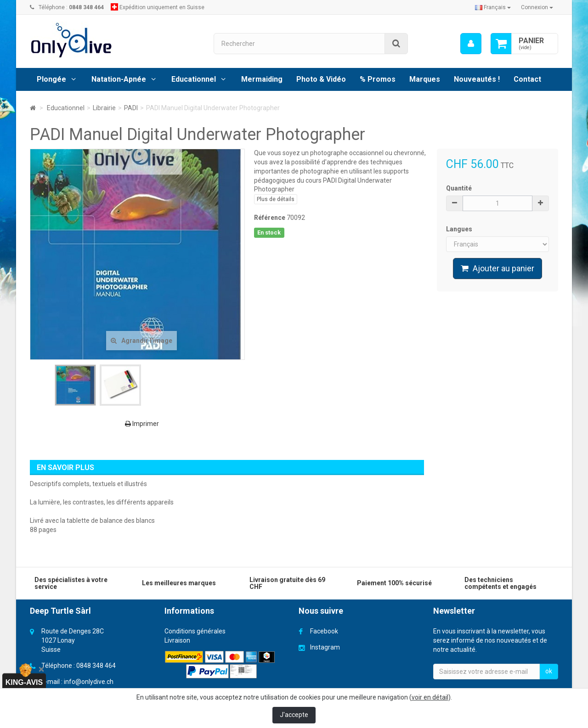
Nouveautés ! (477, 79)
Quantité (459, 188)
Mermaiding (262, 79)
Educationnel (194, 79)
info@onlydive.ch (89, 682)
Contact (527, 79)
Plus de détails (276, 199)
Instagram (325, 647)
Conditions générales (195, 631)
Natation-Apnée (119, 79)
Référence (270, 218)
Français (493, 7)
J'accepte (294, 715)
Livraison (177, 640)
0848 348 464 (96, 666)
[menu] (471, 44)
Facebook (324, 631)
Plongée (51, 79)
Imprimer (142, 424)
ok (549, 671)
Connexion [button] (537, 7)
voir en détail (430, 697)
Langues (460, 229)
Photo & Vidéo (321, 79)
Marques (425, 79)
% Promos (378, 79)
